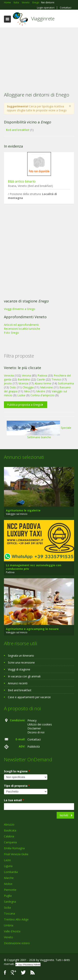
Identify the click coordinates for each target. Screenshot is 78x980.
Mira (27, 391)
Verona (26, 375)
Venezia (9, 375)
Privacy (32, 720)
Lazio (7, 860)
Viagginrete (43, 18)
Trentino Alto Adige (16, 919)
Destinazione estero (17, 943)
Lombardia (11, 872)
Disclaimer (34, 728)
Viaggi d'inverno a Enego (20, 309)
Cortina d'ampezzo (42, 395)
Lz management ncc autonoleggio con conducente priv (34, 567)
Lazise (21, 395)
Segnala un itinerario (21, 656)
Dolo (13, 387)
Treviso (56, 379)
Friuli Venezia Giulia (16, 854)
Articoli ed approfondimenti (21, 325)
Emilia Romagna (14, 848)
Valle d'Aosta (12, 931)
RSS (33, 973)
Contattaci (66, 8)
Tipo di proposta (17, 786)
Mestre (41, 391)
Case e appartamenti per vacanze (29, 697)
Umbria (9, 925)
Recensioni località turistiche (22, 329)
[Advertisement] (39, 57)
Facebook (5, 973)
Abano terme (43, 383)
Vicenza (23, 383)
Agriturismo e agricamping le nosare (32, 629)
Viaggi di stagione (19, 669)
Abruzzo (9, 824)
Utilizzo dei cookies (40, 724)
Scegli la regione (17, 771)
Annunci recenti (18, 683)
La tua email (14, 800)
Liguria (8, 866)
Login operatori (46, 8)
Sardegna (10, 902)
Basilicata (10, 830)
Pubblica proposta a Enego (24, 405)
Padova (42, 375)
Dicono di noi (36, 732)
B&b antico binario (22, 181)
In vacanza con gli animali (24, 676)
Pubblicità (34, 747)
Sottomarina (66, 383)
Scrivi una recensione (21, 662)
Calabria (9, 836)
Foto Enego (11, 333)
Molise (8, 884)
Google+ (14, 973)
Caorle (41, 379)
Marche (9, 878)
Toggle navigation (7, 19)
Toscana (9, 913)
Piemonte (10, 890)
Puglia (8, 896)
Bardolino (24, 379)
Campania (10, 842)
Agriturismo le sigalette (23, 510)
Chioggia (28, 387)
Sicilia (7, 908)
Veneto (8, 937)
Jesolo (8, 383)
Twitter (23, 973)
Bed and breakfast (18, 130)
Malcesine (47, 387)
